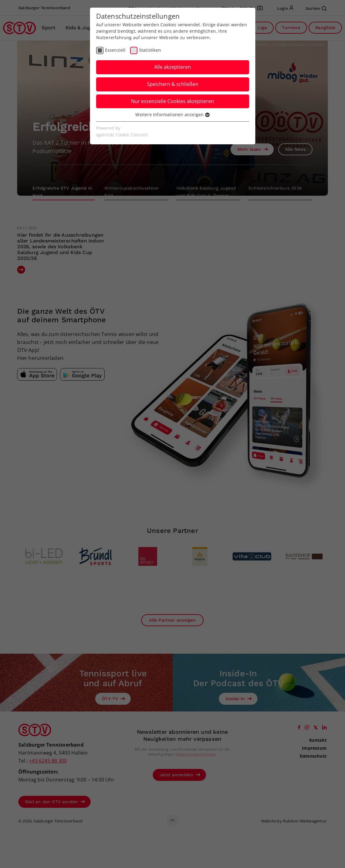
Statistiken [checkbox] (150, 50)
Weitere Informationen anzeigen (172, 115)
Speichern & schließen (173, 84)
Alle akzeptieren (173, 67)
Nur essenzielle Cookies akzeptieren (172, 101)
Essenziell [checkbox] (115, 50)
